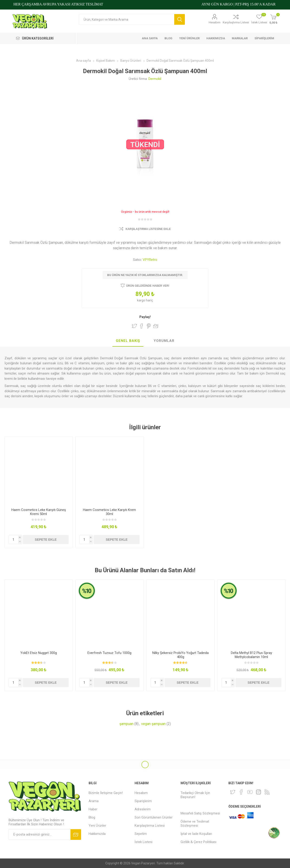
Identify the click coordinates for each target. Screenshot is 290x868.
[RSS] (267, 792)
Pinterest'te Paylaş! (149, 326)
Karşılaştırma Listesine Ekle (148, 229)
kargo (141, 300)
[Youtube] (250, 792)
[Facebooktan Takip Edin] (241, 792)
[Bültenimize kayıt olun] (40, 835)
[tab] (128, 341)
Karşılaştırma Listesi (236, 22)
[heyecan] (233, 792)
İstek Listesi (144, 842)
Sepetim (141, 834)
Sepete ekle (46, 540)
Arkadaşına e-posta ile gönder (156, 326)
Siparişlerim (143, 801)
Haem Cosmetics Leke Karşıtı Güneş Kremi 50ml (39, 512)
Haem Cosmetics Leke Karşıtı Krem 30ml (109, 512)
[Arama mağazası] (127, 19)
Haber (93, 809)
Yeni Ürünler (97, 826)
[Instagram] (259, 792)
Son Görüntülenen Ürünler (154, 817)
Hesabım (215, 22)
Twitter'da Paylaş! (134, 326)
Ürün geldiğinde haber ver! (148, 286)
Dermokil (155, 79)
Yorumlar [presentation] (164, 341)
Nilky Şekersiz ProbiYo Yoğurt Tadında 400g (180, 655)
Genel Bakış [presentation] (128, 341)
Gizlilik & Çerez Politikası (198, 842)
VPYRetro (150, 260)
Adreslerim (143, 809)
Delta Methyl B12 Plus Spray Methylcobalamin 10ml (251, 655)
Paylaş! (145, 317)
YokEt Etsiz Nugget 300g (39, 653)
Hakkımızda (97, 834)
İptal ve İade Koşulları (196, 834)
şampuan (126, 724)
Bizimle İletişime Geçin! (106, 793)
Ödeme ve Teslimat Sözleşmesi (195, 824)
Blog (92, 817)
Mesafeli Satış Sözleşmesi (200, 813)
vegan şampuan (153, 724)
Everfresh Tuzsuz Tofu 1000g (109, 653)
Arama (180, 19)
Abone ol (76, 835)
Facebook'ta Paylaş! (142, 326)
